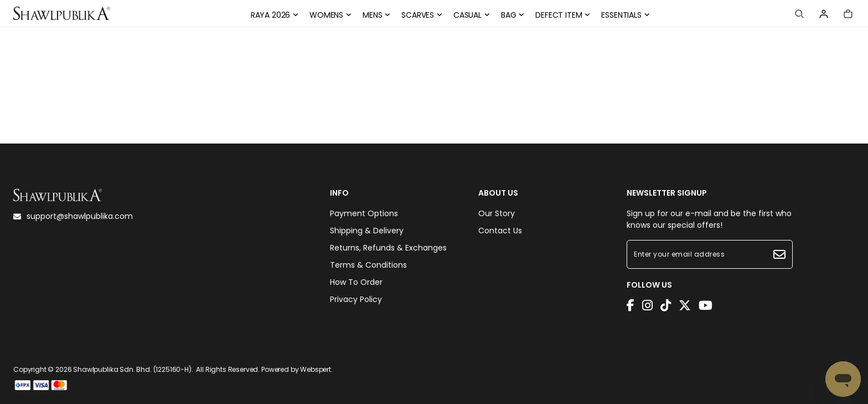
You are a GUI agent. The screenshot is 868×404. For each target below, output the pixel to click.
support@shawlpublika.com (73, 216)
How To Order (356, 282)
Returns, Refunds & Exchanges (388, 248)
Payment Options (364, 213)
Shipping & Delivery (367, 231)
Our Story (497, 213)
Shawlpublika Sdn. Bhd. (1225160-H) (132, 369)
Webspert (316, 369)
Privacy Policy (356, 299)
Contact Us (500, 231)
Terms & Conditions (368, 265)
